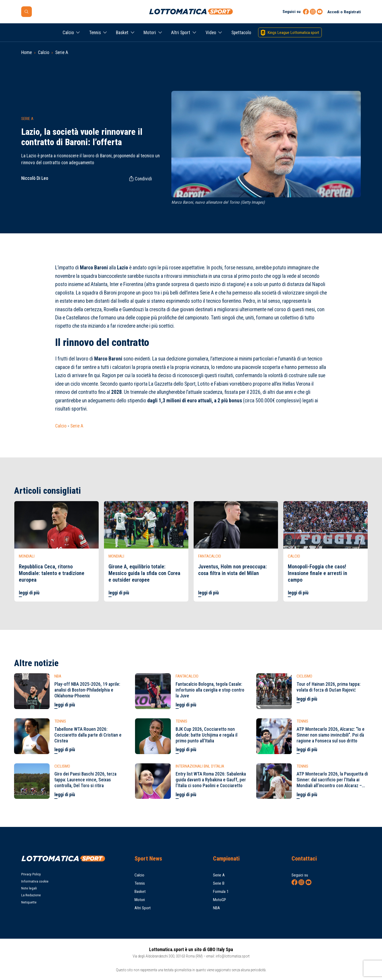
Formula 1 (221, 892)
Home (27, 52)
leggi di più (29, 593)
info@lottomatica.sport (233, 956)
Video (211, 33)
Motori (150, 33)
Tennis (95, 33)
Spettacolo (241, 33)
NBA (216, 908)
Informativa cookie (35, 881)
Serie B (219, 883)
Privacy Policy (31, 874)
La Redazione (31, 895)
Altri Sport (181, 33)
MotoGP (220, 900)
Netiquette (29, 902)
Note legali (29, 888)
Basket (122, 33)
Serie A (62, 52)
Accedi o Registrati (344, 12)
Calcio (68, 33)
